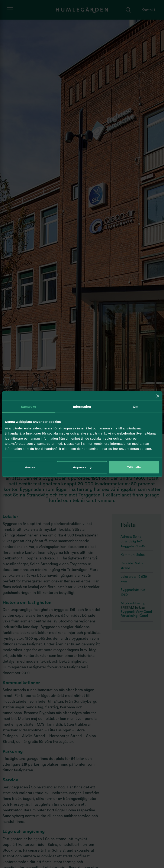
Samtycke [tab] (28, 406)
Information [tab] (82, 406)
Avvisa (30, 467)
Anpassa (82, 467)
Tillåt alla (134, 467)
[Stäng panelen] (158, 396)
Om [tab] (136, 406)
